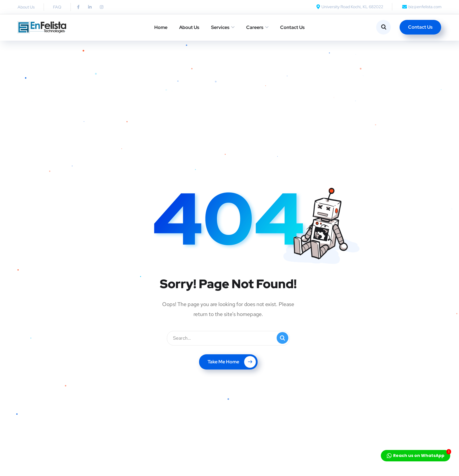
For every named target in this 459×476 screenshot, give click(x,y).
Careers (255, 27)
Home (161, 27)
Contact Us (292, 27)
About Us (189, 27)
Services (220, 27)
